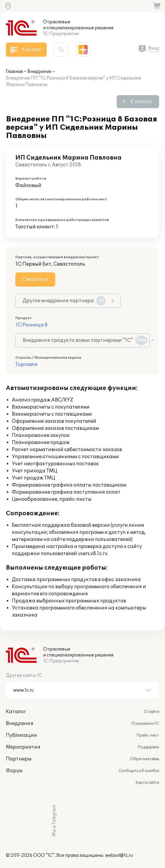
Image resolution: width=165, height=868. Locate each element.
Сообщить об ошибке (139, 771)
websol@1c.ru (119, 855)
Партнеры (19, 759)
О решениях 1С (145, 724)
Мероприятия (23, 747)
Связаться (35, 279)
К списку (141, 102)
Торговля (26, 365)
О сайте (152, 712)
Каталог (16, 712)
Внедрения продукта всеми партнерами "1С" (85, 340)
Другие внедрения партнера (64, 301)
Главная (14, 72)
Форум (14, 771)
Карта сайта (147, 783)
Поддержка (148, 747)
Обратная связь (144, 759)
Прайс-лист (148, 735)
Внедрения (39, 72)
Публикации (21, 735)
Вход (154, 48)
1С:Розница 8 (31, 325)
